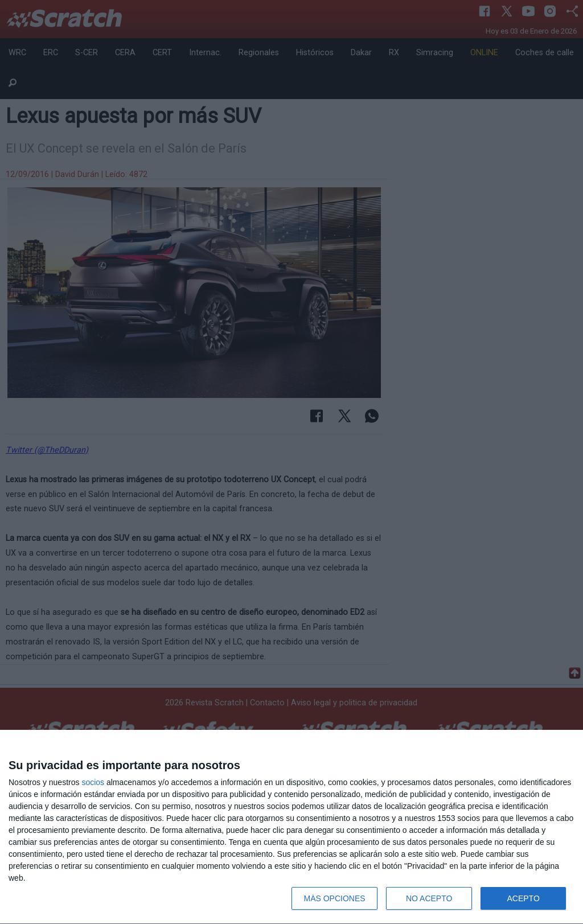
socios (93, 782)
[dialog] (291, 827)
